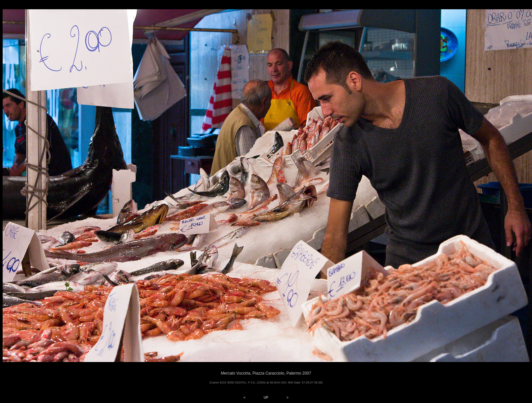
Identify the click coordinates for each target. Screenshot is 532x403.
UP (266, 398)
